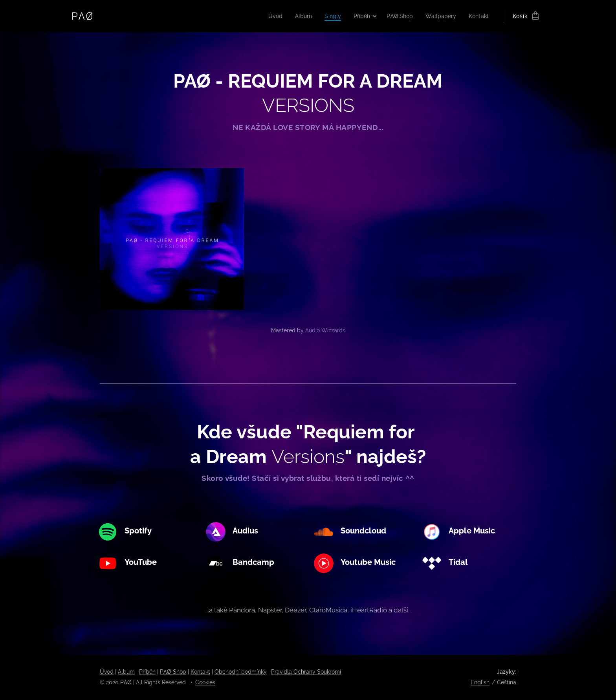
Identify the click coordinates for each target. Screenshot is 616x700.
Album (126, 672)
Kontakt (200, 672)
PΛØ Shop (173, 672)
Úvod (107, 672)
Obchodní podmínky (241, 672)
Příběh (147, 672)
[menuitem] (267, 16)
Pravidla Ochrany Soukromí (306, 672)
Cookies (205, 682)
